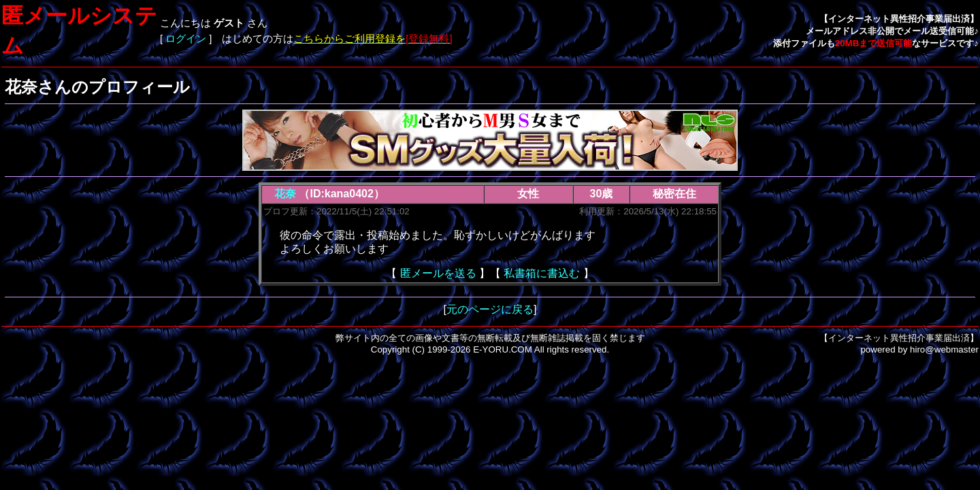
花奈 (285, 194)
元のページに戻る (490, 309)
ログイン (186, 39)
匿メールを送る (438, 273)
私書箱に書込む (542, 273)
